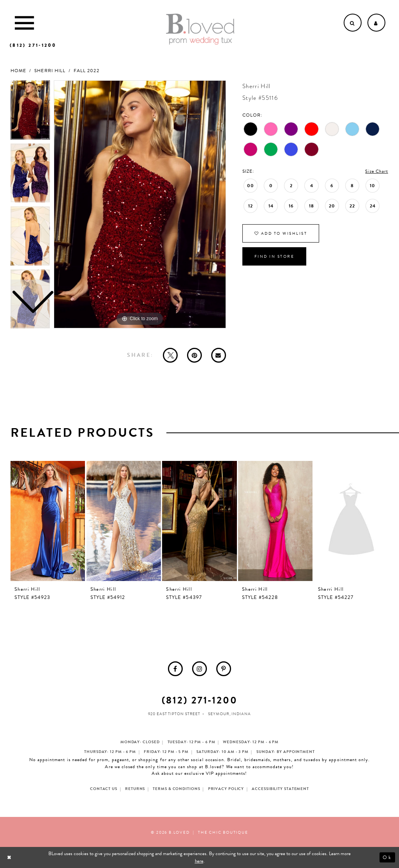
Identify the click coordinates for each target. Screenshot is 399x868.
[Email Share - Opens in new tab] (219, 355)
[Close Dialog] (10, 857)
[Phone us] (33, 45)
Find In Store (275, 256)
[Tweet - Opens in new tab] (170, 355)
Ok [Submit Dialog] (387, 857)
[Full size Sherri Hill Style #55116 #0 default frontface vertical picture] (140, 204)
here (199, 861)
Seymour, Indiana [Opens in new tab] (229, 714)
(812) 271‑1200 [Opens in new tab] (200, 700)
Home (18, 71)
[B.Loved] (200, 29)
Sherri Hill (50, 71)
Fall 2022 (86, 71)
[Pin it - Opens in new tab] (194, 355)
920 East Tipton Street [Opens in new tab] (174, 714)
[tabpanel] (140, 204)
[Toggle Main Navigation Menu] (24, 23)
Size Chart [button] (377, 171)
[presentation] (48, 521)
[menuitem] (175, 669)
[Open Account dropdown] (376, 23)
